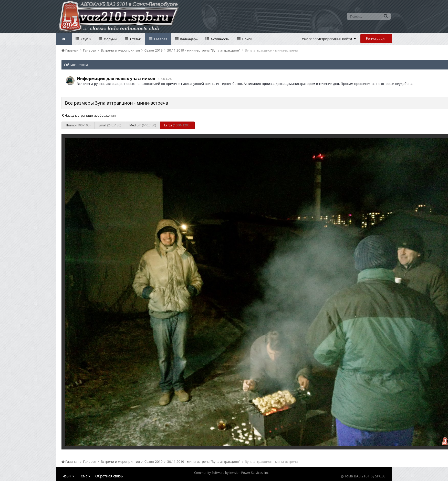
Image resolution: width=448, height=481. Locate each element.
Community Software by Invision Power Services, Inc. (232, 473)
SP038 (380, 476)
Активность (220, 39)
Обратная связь (109, 476)
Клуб (85, 39)
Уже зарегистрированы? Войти (329, 39)
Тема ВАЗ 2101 (357, 476)
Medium (143, 125)
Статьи (135, 39)
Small (110, 125)
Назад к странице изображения (89, 115)
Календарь (189, 39)
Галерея (160, 39)
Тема (85, 476)
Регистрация (376, 38)
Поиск (247, 39)
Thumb (78, 125)
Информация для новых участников (116, 78)
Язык (69, 476)
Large (177, 125)
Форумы (110, 39)
